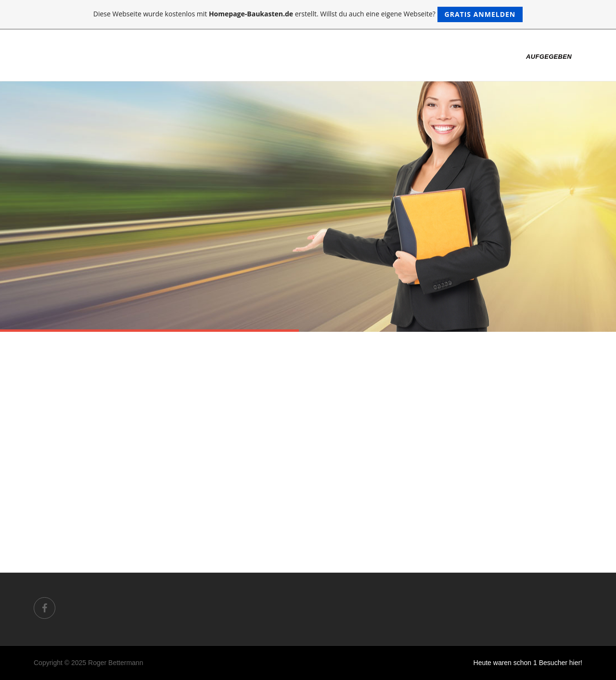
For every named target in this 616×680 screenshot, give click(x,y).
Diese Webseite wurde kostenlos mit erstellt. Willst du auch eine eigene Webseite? (308, 14)
